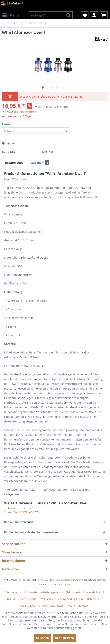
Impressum (83, 606)
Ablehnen (42, 638)
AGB (70, 606)
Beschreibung (14, 163)
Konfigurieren (64, 638)
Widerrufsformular (52, 606)
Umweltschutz (29, 599)
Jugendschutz (94, 592)
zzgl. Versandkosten (25, 112)
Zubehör (40, 163)
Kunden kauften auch (19, 522)
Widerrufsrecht (29, 606)
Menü (11, 15)
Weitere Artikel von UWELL (23, 512)
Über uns (11, 599)
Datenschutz (94, 599)
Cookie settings (15, 592)
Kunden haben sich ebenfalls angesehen (31, 532)
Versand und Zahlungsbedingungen (62, 599)
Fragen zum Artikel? (19, 508)
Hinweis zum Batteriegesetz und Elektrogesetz (55, 592)
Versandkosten (64, 580)
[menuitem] (10, 13)
